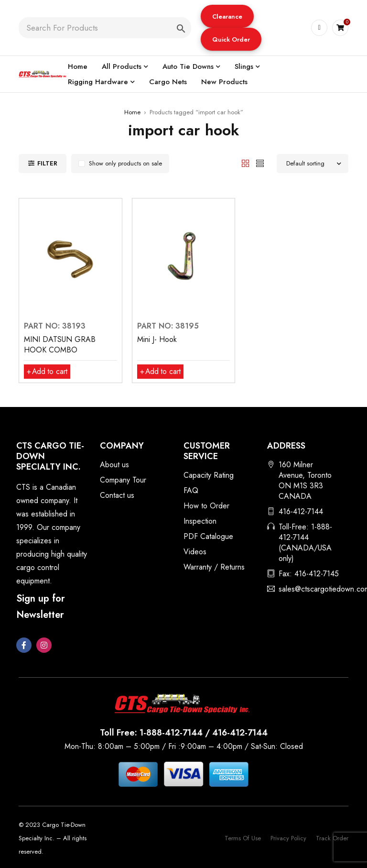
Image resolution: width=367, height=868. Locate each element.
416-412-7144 (301, 511)
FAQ (191, 490)
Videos (195, 552)
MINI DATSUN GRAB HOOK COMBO (60, 345)
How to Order (206, 506)
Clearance (227, 16)
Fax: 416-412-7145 (309, 574)
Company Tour (123, 480)
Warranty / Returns (214, 567)
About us (114, 465)
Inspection (200, 521)
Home (132, 112)
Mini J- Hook (157, 339)
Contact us (117, 495)
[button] (227, 16)
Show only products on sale (125, 163)
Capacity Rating (209, 475)
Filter (47, 163)
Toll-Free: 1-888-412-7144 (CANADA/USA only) (305, 543)
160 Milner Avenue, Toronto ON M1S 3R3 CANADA (305, 480)
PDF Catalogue (208, 536)
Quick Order (231, 39)
